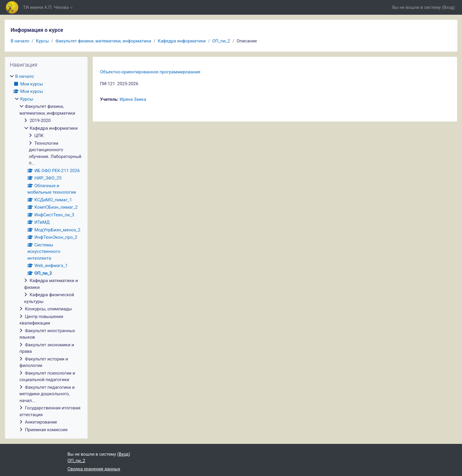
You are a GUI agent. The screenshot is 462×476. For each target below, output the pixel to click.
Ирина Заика (133, 99)
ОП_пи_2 (221, 41)
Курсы (42, 41)
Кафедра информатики (182, 41)
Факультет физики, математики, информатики (103, 41)
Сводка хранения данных (94, 469)
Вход (448, 7)
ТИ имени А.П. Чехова (46, 7)
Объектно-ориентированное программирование (150, 72)
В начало (20, 41)
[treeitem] (46, 253)
